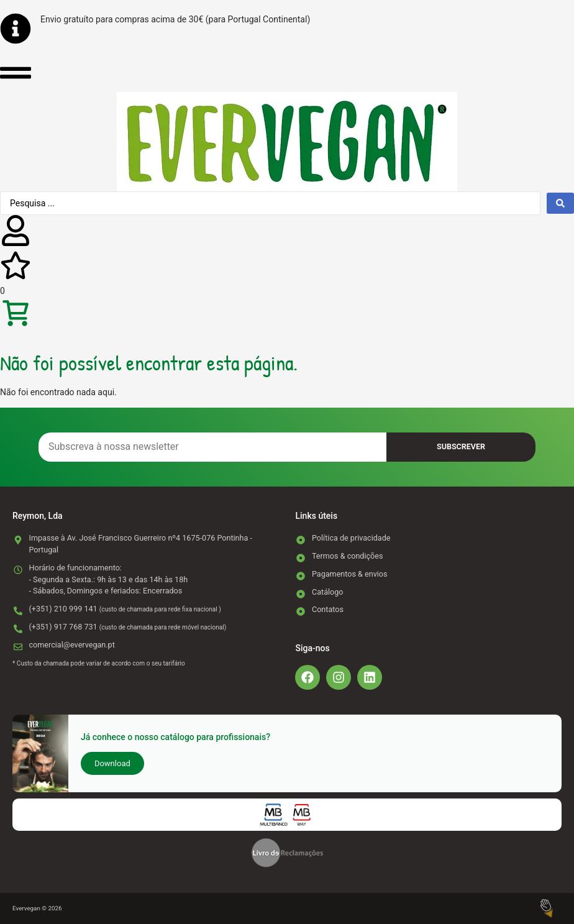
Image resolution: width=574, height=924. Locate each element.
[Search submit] (560, 203)
